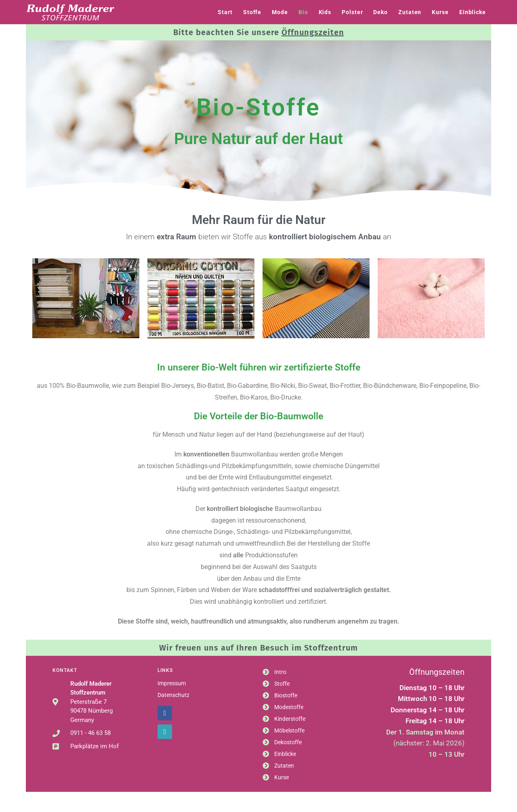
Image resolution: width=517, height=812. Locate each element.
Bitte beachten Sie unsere (259, 32)
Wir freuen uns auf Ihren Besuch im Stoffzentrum (258, 648)
